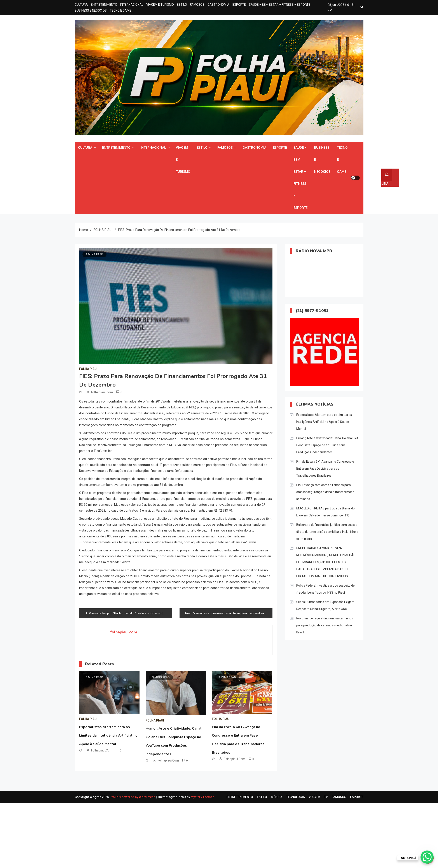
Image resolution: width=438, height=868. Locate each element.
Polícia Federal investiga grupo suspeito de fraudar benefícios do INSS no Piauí (325, 589)
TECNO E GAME (120, 10)
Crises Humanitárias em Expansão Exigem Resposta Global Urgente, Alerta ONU (325, 605)
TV (326, 797)
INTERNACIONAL (132, 5)
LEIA (387, 177)
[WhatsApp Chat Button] (427, 857)
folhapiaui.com (102, 392)
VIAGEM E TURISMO (160, 5)
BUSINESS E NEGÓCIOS (91, 10)
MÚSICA (277, 797)
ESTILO (182, 5)
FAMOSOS (197, 5)
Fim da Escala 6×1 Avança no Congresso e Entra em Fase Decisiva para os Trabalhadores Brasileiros (325, 469)
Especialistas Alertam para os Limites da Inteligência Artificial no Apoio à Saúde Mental (108, 736)
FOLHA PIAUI (88, 369)
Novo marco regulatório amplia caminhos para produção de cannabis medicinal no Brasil (325, 625)
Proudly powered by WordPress (133, 797)
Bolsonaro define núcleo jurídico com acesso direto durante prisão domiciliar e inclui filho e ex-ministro (327, 532)
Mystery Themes (202, 797)
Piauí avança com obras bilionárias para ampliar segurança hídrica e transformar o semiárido (325, 492)
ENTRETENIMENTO (104, 5)
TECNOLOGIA (296, 797)
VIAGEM (314, 797)
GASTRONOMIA (218, 5)
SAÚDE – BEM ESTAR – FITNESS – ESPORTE (280, 5)
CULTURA (81, 5)
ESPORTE (239, 5)
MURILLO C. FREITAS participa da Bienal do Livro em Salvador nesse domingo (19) (325, 512)
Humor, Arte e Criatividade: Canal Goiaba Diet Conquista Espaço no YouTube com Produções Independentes (327, 445)
